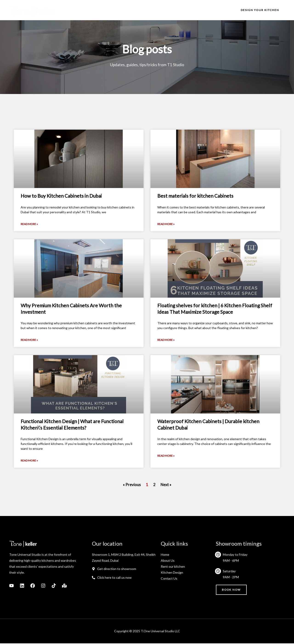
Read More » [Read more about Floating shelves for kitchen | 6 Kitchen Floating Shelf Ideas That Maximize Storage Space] (166, 340)
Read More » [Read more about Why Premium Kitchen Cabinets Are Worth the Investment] (29, 340)
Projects (197, 10)
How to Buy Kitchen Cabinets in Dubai (61, 196)
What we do (172, 10)
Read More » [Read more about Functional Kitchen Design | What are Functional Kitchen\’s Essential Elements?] (29, 461)
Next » (166, 485)
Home (125, 10)
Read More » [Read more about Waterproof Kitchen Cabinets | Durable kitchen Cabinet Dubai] (166, 456)
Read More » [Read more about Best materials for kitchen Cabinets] (166, 224)
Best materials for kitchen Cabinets (195, 196)
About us (146, 10)
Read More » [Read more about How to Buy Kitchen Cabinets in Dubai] (29, 224)
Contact (219, 10)
